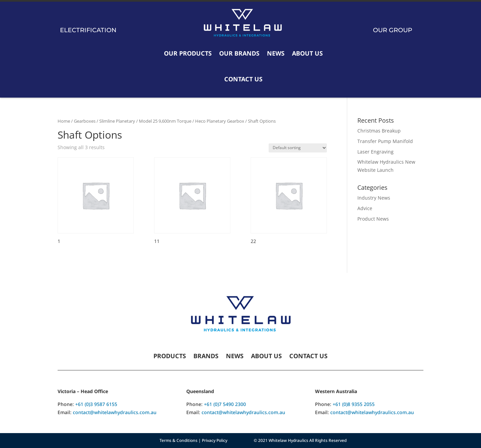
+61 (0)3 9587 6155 (96, 404)
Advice (365, 208)
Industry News (374, 198)
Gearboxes (85, 121)
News (276, 53)
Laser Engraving (375, 152)
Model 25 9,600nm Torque (165, 121)
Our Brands (239, 53)
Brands (206, 357)
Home (64, 121)
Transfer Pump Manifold (385, 141)
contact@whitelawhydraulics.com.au (115, 412)
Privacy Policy (215, 440)
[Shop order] (298, 148)
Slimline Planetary (117, 121)
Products (170, 357)
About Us (307, 53)
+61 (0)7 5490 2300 (225, 404)
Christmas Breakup (379, 131)
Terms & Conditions (179, 440)
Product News (373, 219)
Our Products (188, 53)
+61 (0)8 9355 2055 (354, 404)
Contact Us (243, 79)
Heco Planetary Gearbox (220, 121)
